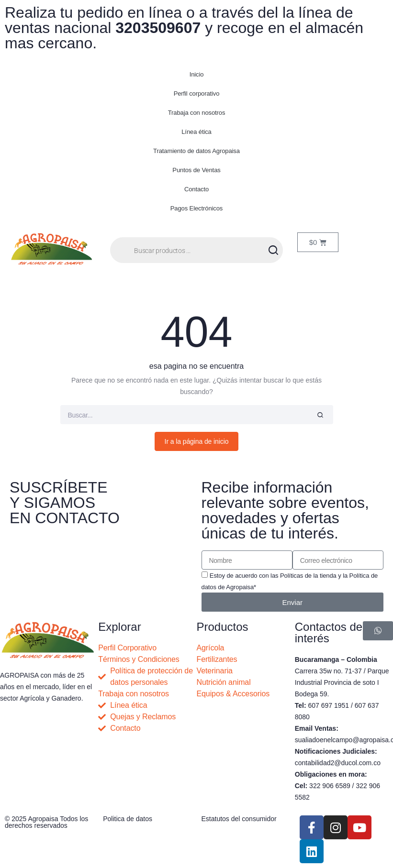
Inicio (197, 74)
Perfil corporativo (197, 93)
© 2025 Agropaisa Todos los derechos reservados (46, 822)
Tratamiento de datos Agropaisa (196, 151)
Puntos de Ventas (196, 170)
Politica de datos (128, 819)
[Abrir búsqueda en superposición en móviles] (196, 250)
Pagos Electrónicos (196, 208)
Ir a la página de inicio (197, 441)
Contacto (196, 189)
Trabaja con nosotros (197, 113)
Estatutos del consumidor (239, 819)
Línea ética (196, 132)
